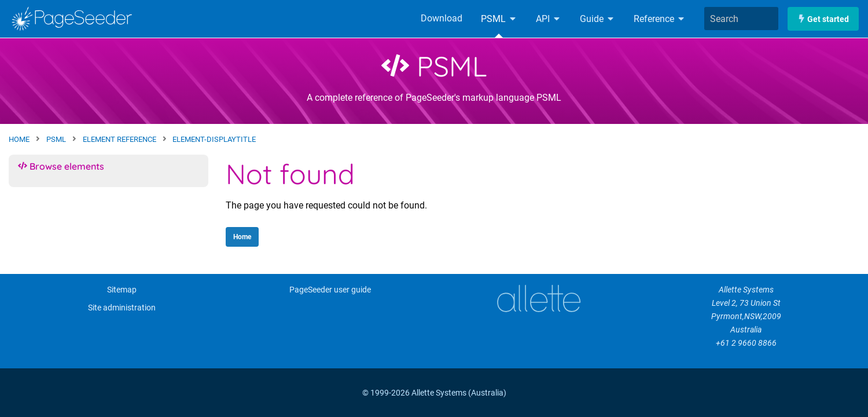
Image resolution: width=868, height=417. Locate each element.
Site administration (122, 308)
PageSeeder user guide (330, 290)
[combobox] (741, 19)
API (549, 19)
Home (242, 237)
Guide (597, 19)
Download (442, 18)
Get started (823, 19)
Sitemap (122, 290)
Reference (660, 19)
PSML (499, 19)
